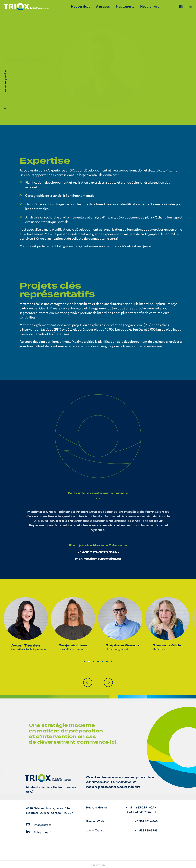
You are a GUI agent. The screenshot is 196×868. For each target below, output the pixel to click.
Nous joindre (150, 6)
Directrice (161, 649)
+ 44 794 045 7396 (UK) (142, 812)
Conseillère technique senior (31, 649)
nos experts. (5, 81)
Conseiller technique (73, 649)
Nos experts (125, 6)
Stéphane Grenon (124, 645)
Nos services (81, 6)
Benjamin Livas (74, 645)
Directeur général (118, 649)
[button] (88, 682)
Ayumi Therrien (27, 645)
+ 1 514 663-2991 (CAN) (142, 807)
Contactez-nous (104, 777)
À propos (103, 6)
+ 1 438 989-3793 (146, 830)
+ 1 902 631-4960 (146, 821)
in (191, 6)
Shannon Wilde (169, 645)
